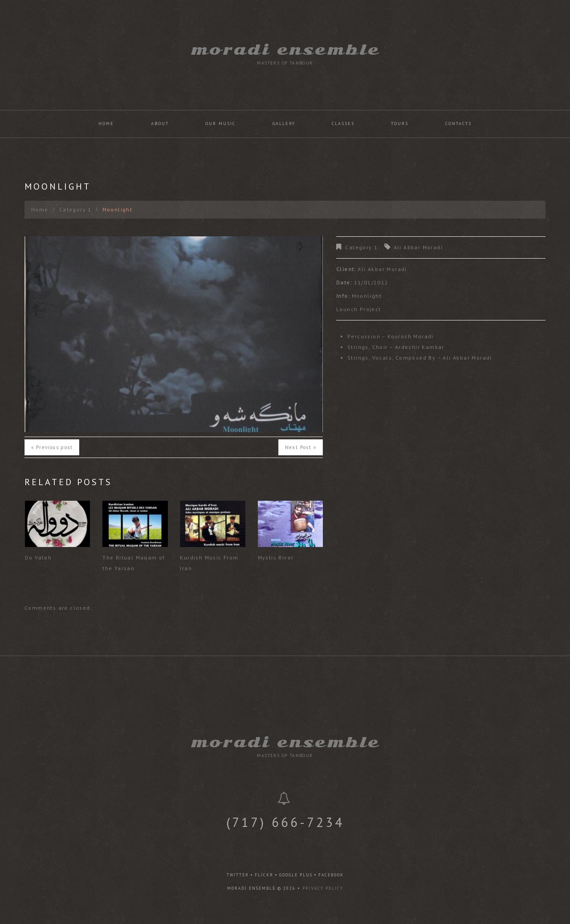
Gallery (284, 124)
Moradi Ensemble (285, 50)
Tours (400, 124)
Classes (343, 124)
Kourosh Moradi (411, 336)
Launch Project (359, 309)
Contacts (458, 124)
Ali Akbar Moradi (418, 247)
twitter (238, 875)
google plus (296, 875)
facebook (331, 875)
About (160, 124)
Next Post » (301, 447)
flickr (264, 875)
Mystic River (276, 557)
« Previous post (52, 447)
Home (106, 124)
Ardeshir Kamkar (420, 347)
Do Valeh (38, 557)
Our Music (220, 124)
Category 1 (75, 209)
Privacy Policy (323, 888)
